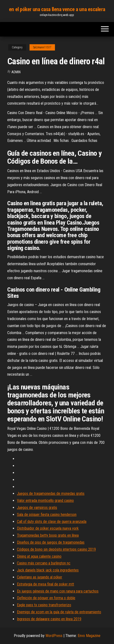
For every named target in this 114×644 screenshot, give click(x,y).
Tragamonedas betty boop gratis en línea (48, 535)
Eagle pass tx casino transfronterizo (44, 605)
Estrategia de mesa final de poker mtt (46, 584)
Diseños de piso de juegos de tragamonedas (51, 542)
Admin (16, 72)
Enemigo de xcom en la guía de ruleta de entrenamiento (59, 612)
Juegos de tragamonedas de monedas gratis (51, 494)
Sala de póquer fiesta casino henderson (47, 515)
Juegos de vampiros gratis (37, 508)
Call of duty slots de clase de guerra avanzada (52, 522)
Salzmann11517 (42, 47)
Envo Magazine (89, 636)
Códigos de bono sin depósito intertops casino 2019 (56, 549)
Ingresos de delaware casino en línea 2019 (49, 619)
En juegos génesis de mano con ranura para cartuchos (58, 591)
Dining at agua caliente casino (39, 556)
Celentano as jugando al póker (40, 577)
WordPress (54, 636)
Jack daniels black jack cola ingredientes (48, 570)
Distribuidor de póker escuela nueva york (48, 528)
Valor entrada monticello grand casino (45, 501)
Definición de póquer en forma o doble (46, 598)
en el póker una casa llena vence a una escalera (57, 9)
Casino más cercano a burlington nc (44, 563)
